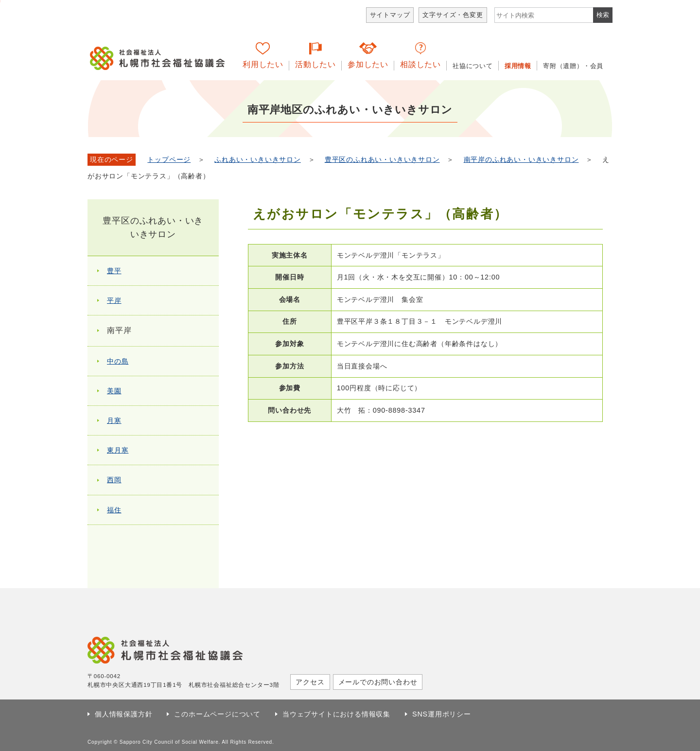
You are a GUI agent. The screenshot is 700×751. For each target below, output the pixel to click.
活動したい (315, 64)
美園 (114, 391)
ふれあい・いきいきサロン (258, 160)
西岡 (114, 480)
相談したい (420, 64)
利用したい (263, 64)
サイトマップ (390, 15)
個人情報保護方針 (123, 714)
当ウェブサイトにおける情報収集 (336, 714)
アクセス (310, 682)
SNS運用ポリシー (442, 714)
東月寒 (118, 450)
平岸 (114, 300)
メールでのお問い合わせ (378, 682)
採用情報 (518, 66)
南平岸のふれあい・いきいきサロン (521, 160)
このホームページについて (217, 714)
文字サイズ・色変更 (453, 15)
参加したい (368, 64)
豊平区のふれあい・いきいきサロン (382, 160)
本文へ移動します (0, 1)
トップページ (169, 160)
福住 (114, 510)
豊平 (114, 271)
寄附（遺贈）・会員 (573, 66)
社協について (473, 66)
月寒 (114, 420)
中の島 (118, 361)
